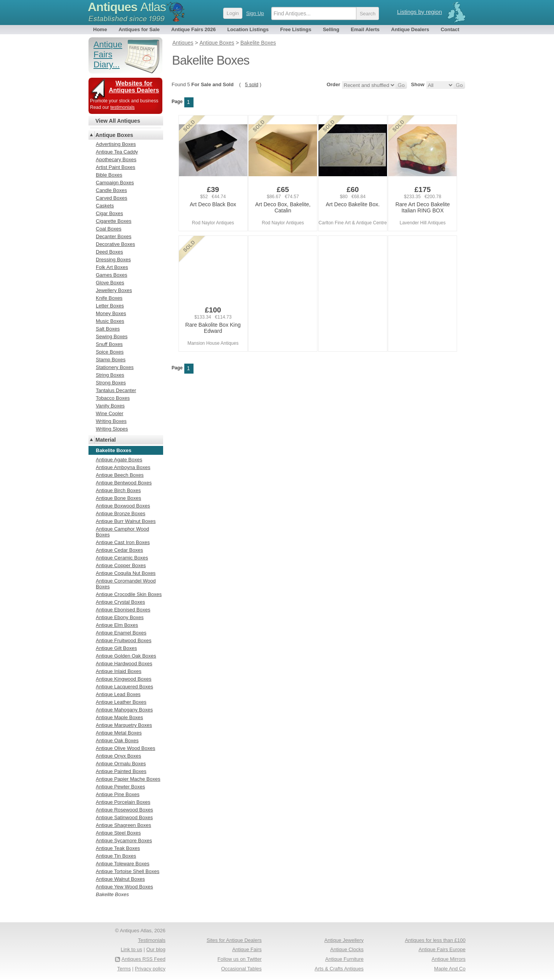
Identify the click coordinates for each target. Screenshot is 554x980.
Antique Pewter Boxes (120, 787)
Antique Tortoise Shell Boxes (128, 871)
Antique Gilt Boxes (116, 648)
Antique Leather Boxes (121, 702)
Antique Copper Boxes (121, 565)
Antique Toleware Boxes (123, 864)
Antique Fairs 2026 (194, 29)
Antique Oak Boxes (117, 740)
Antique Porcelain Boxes (123, 802)
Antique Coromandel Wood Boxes (126, 584)
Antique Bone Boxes (118, 498)
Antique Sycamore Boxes (124, 841)
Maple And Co (450, 969)
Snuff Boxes (109, 344)
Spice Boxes (110, 352)
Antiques (127, 7)
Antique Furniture (344, 959)
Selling (331, 29)
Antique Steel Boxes (118, 833)
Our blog (156, 949)
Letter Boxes (110, 306)
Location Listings (248, 29)
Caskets (105, 206)
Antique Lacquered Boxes (124, 687)
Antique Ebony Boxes (120, 617)
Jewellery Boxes (114, 290)
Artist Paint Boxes (116, 167)
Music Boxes (110, 321)
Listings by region (420, 12)
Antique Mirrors (449, 959)
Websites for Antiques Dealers (134, 87)
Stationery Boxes (115, 367)
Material (106, 440)
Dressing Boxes (113, 260)
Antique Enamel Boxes (121, 633)
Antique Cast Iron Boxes (123, 542)
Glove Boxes (110, 283)
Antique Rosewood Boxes (124, 810)
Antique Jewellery (344, 940)
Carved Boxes (112, 198)
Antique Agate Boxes (119, 460)
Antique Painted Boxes (121, 771)
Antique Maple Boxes (119, 717)
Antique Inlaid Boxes (119, 671)
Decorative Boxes (115, 244)
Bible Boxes (109, 175)
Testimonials (152, 940)
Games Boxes (112, 275)
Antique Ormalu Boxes (121, 764)
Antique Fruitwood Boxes (124, 640)
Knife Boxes (109, 298)
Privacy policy (150, 969)
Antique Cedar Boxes (119, 550)
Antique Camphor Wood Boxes (123, 532)
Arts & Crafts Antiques (339, 969)
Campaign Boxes (115, 183)
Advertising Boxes (116, 144)
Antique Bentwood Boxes (124, 483)
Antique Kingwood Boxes (124, 679)
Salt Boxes (108, 329)
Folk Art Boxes (112, 267)
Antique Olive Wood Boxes (125, 748)
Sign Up (255, 13)
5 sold (252, 84)
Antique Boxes (114, 135)
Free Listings (296, 29)
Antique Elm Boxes (117, 625)
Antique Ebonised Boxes (123, 610)
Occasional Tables (241, 969)
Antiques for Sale (139, 29)
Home (100, 29)
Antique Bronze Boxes (121, 513)
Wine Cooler (110, 413)
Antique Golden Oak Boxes (126, 656)
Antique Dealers (410, 29)
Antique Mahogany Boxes (124, 710)
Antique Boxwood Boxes (123, 506)
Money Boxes (111, 313)
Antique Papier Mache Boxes (128, 779)
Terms (124, 969)
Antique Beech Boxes (120, 475)
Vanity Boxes (110, 406)
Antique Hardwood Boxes (124, 664)
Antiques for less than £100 (435, 940)
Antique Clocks (347, 949)
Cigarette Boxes (114, 221)
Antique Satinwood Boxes (124, 817)
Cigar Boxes (109, 213)
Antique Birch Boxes (118, 490)
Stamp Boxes (111, 360)
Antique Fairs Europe (442, 949)
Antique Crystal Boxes (120, 602)
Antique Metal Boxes (119, 733)
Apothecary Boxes (116, 159)
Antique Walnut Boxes (120, 879)
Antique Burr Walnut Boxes (126, 521)
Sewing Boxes (112, 336)
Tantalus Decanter (116, 390)
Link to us (132, 949)
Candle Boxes (111, 190)
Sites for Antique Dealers (234, 940)
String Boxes (110, 375)
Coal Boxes (108, 229)
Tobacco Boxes (113, 398)
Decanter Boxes (114, 236)
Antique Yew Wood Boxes (124, 887)
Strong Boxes (111, 383)
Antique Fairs (247, 949)
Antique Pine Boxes (118, 794)
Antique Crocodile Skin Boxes (129, 594)
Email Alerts (365, 29)
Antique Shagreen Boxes (123, 825)
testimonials (123, 107)
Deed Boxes (109, 252)
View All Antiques (118, 121)
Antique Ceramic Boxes (122, 558)
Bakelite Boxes (112, 894)
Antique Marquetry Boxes (124, 725)
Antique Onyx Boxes (118, 756)
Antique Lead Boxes (118, 694)
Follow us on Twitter (239, 959)
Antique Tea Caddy (117, 152)
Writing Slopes (112, 429)
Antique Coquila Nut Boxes (126, 573)
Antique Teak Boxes (118, 848)
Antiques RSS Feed (144, 959)
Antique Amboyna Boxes (123, 467)
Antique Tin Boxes (116, 856)
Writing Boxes (111, 421)
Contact (450, 29)
